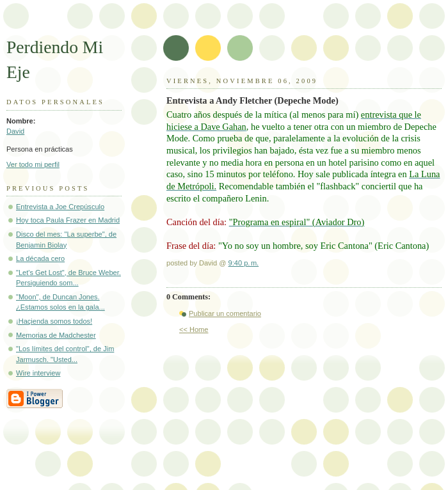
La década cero (40, 258)
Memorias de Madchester (56, 335)
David (15, 131)
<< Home (194, 329)
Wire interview (38, 373)
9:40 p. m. (244, 263)
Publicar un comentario (225, 313)
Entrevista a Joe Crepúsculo (60, 207)
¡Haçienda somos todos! (54, 321)
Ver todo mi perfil (33, 164)
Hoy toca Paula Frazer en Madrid (68, 220)
